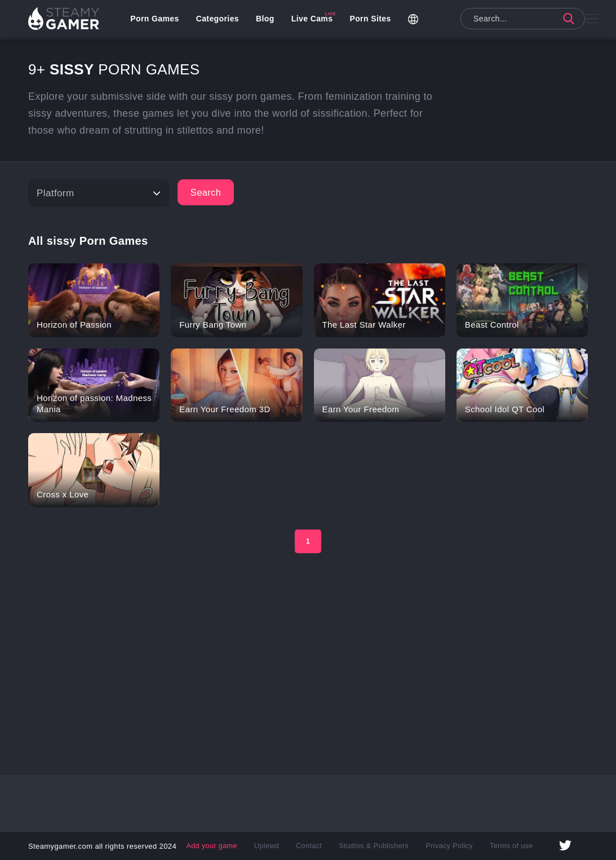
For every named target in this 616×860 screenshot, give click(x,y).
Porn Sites (372, 20)
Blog (267, 20)
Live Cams (314, 20)
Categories (219, 20)
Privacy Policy (446, 846)
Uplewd (269, 846)
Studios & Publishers (373, 846)
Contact (311, 846)
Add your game (216, 846)
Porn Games (157, 20)
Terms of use (507, 846)
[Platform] (99, 193)
